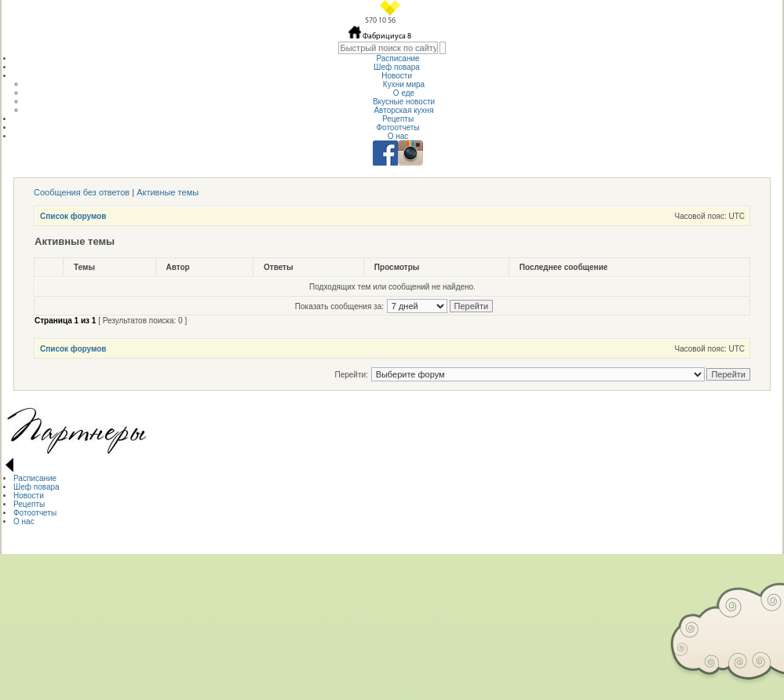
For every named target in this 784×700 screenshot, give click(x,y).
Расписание (397, 58)
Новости (398, 76)
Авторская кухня (403, 110)
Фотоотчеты (397, 128)
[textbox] (388, 48)
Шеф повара (397, 67)
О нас (398, 136)
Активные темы (168, 192)
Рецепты (398, 119)
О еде (404, 93)
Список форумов (73, 216)
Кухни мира (404, 84)
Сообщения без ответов (82, 192)
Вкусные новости (404, 102)
